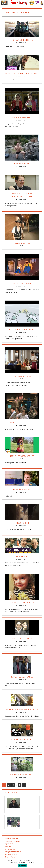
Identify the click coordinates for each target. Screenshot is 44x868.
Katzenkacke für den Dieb (22, 775)
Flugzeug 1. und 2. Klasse (22, 423)
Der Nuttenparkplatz (22, 117)
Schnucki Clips (10, 849)
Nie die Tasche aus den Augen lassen (22, 73)
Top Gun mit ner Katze (22, 40)
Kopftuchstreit (22, 556)
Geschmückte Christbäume (22, 330)
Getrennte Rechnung (22, 376)
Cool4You (8, 846)
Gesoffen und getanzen (22, 243)
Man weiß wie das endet (22, 456)
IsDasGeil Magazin (11, 839)
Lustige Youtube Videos (13, 852)
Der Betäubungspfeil (22, 490)
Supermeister (9, 844)
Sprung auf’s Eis (22, 164)
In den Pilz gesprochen (22, 677)
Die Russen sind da (22, 283)
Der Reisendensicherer (22, 740)
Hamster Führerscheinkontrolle (22, 710)
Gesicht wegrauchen (22, 639)
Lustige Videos (22, 43)
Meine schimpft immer (13, 841)
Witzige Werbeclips (11, 854)
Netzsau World (10, 857)
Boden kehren (22, 523)
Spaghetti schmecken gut (22, 603)
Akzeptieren (22, 865)
